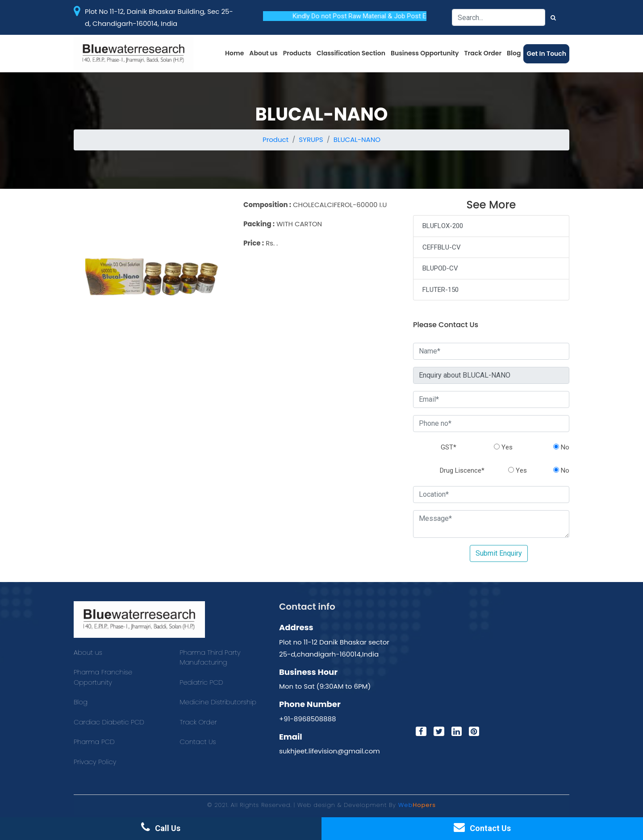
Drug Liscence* (462, 470)
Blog (514, 53)
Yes (503, 447)
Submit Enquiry (499, 553)
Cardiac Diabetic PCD (109, 722)
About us (263, 53)
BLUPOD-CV (440, 268)
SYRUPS (311, 139)
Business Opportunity (425, 53)
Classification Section (351, 53)
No (561, 447)
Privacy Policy (95, 762)
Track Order (483, 53)
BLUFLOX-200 (443, 226)
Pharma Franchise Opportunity (103, 677)
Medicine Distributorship (218, 702)
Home (234, 53)
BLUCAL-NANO (357, 139)
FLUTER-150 (440, 290)
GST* (449, 447)
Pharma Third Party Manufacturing (210, 657)
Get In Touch (546, 54)
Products (297, 53)
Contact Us (198, 742)
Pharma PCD (94, 742)
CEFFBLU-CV (442, 247)
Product (276, 139)
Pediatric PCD (202, 682)
